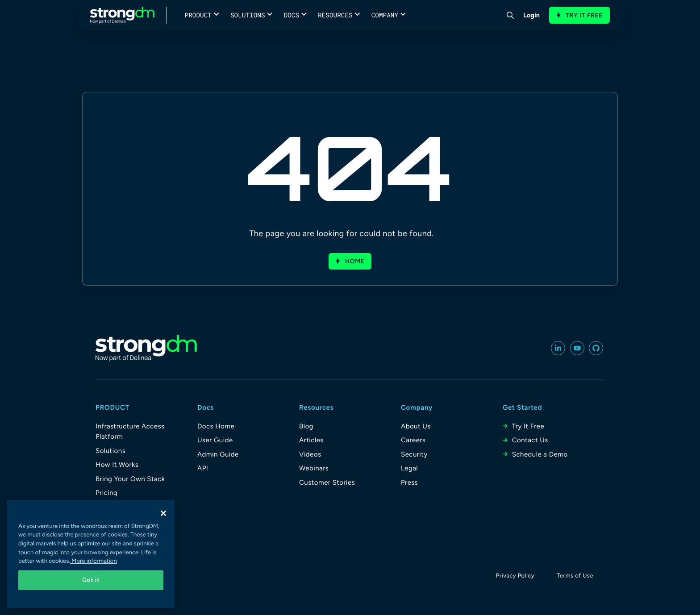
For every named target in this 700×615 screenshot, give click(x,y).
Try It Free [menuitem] (528, 426)
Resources (335, 15)
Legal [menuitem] (409, 468)
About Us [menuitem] (416, 426)
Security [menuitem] (414, 454)
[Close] (163, 513)
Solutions (248, 15)
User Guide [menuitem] (215, 440)
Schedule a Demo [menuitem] (540, 454)
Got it (91, 580)
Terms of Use (575, 576)
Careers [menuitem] (413, 440)
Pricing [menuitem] (106, 493)
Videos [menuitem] (310, 454)
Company (385, 15)
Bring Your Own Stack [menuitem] (130, 479)
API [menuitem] (203, 468)
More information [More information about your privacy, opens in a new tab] (94, 561)
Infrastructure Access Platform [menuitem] (130, 431)
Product (198, 15)
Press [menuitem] (409, 482)
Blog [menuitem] (306, 426)
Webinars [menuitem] (314, 468)
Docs (292, 15)
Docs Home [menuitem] (216, 426)
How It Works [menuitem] (117, 465)
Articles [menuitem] (311, 440)
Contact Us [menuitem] (530, 440)
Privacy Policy (515, 576)
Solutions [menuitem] (110, 451)
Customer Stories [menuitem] (327, 482)
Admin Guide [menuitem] (218, 454)
